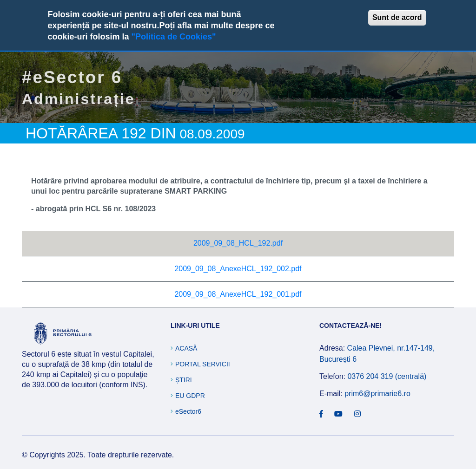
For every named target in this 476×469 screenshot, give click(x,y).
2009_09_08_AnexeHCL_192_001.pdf (238, 294)
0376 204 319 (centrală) (387, 376)
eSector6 (188, 411)
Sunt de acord (397, 17)
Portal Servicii (203, 364)
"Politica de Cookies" (173, 37)
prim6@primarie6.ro (377, 394)
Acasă (186, 348)
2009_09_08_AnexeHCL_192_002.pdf (238, 269)
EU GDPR (190, 396)
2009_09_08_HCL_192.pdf (238, 243)
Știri (184, 380)
